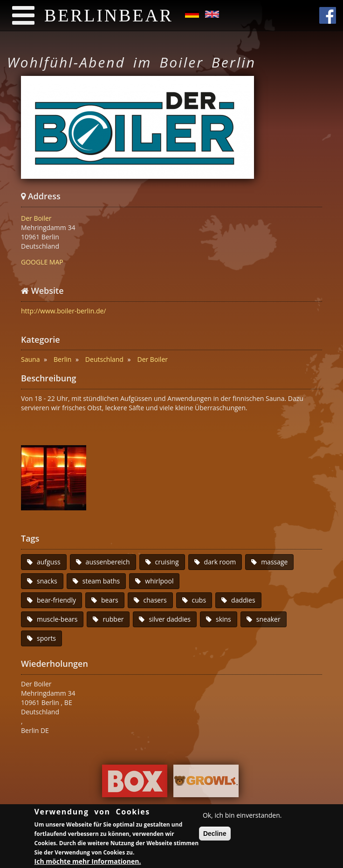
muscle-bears (57, 619)
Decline (215, 835)
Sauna (30, 359)
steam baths (101, 581)
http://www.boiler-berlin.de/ (64, 311)
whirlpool (159, 581)
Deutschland (104, 359)
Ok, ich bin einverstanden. (242, 817)
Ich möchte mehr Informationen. (88, 863)
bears (110, 600)
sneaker (268, 619)
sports (46, 638)
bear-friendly (56, 600)
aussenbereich (108, 562)
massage (274, 562)
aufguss (49, 562)
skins (223, 619)
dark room (220, 562)
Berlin (62, 359)
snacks (47, 581)
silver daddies (170, 619)
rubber (113, 619)
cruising (167, 562)
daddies (243, 600)
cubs (199, 600)
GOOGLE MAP (42, 262)
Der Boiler (36, 218)
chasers (155, 600)
